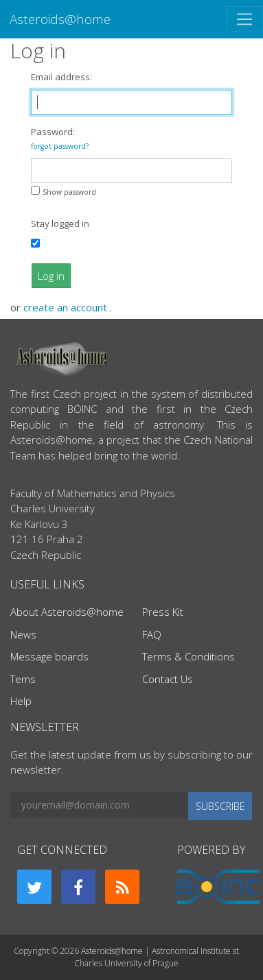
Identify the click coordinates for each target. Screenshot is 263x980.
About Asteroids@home (67, 612)
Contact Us (168, 679)
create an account (67, 307)
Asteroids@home (60, 19)
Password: (60, 138)
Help (21, 701)
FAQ (152, 634)
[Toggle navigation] (244, 19)
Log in (51, 276)
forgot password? (60, 146)
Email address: (61, 77)
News (23, 634)
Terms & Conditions (188, 656)
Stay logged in (60, 224)
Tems (23, 679)
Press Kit (163, 612)
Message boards (49, 656)
